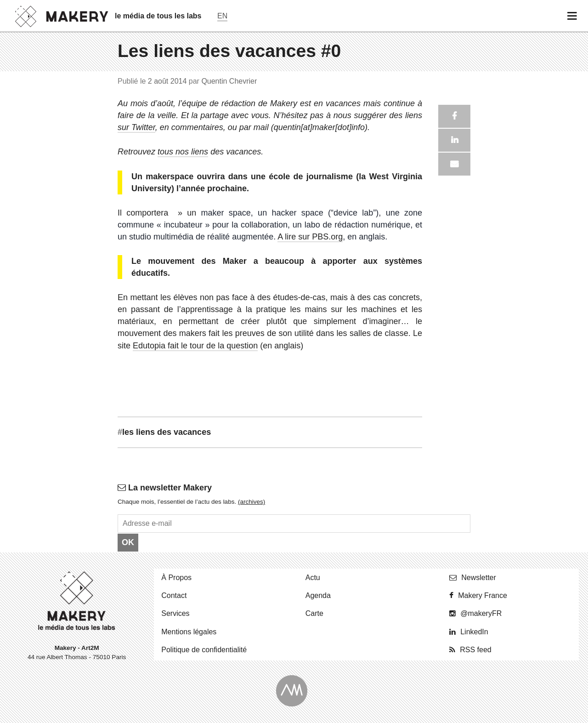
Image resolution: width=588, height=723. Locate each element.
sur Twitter (136, 127)
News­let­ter (479, 578)
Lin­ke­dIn (474, 632)
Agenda (318, 595)
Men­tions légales (189, 632)
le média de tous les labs (158, 16)
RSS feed (475, 650)
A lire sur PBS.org (310, 237)
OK (128, 542)
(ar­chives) (252, 502)
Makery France (483, 595)
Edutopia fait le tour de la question (195, 346)
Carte (314, 613)
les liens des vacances (164, 432)
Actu (313, 578)
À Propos (176, 578)
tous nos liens (183, 152)
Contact (174, 595)
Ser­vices (175, 613)
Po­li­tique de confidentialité (204, 650)
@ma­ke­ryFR (481, 613)
